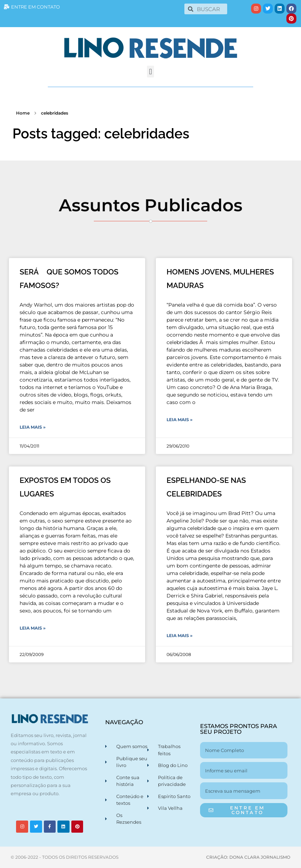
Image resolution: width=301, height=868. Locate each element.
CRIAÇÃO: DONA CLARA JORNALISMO (248, 857)
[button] (150, 72)
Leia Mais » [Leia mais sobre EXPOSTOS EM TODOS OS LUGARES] (33, 628)
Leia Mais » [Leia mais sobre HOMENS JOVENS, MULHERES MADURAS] (180, 420)
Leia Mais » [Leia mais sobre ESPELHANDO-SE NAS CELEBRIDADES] (180, 635)
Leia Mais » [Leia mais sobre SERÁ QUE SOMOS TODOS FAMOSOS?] (33, 427)
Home (23, 113)
